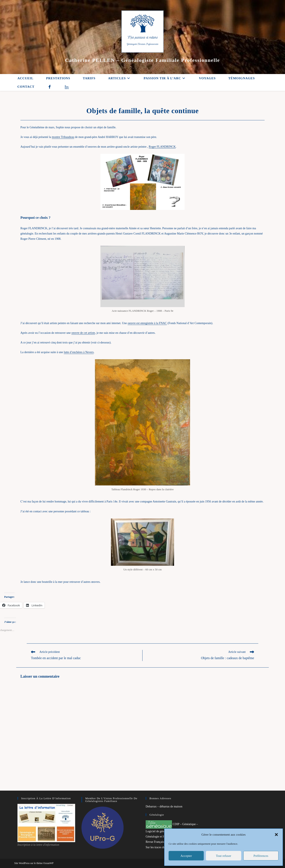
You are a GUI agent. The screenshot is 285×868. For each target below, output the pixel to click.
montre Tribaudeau (63, 137)
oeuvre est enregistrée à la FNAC (147, 323)
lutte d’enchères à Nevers (79, 352)
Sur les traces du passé (159, 847)
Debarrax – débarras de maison (164, 806)
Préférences (261, 856)
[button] (276, 835)
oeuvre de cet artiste (83, 333)
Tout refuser (224, 856)
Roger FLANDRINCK (162, 147)
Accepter (186, 856)
